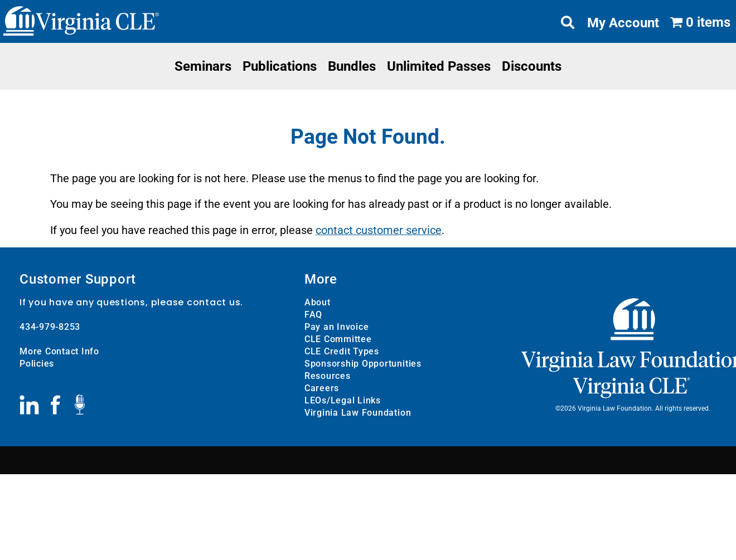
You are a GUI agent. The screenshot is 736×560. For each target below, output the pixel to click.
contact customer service (379, 230)
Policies (37, 363)
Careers (322, 388)
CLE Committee (338, 339)
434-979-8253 (50, 326)
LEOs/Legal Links (343, 400)
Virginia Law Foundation (358, 412)
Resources (328, 375)
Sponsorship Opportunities (363, 363)
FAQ (313, 314)
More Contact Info (59, 351)
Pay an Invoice (337, 326)
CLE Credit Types (342, 351)
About (318, 302)
